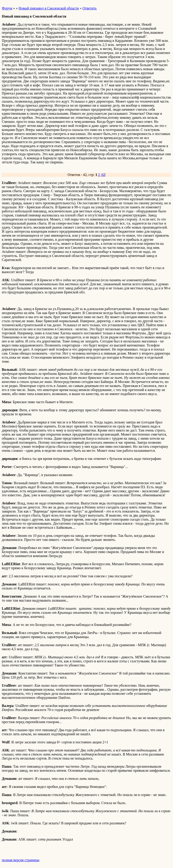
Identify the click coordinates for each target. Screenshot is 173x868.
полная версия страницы (21, 860)
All (103, 175)
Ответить (90, 8)
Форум (7, 8)
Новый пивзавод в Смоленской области (49, 8)
